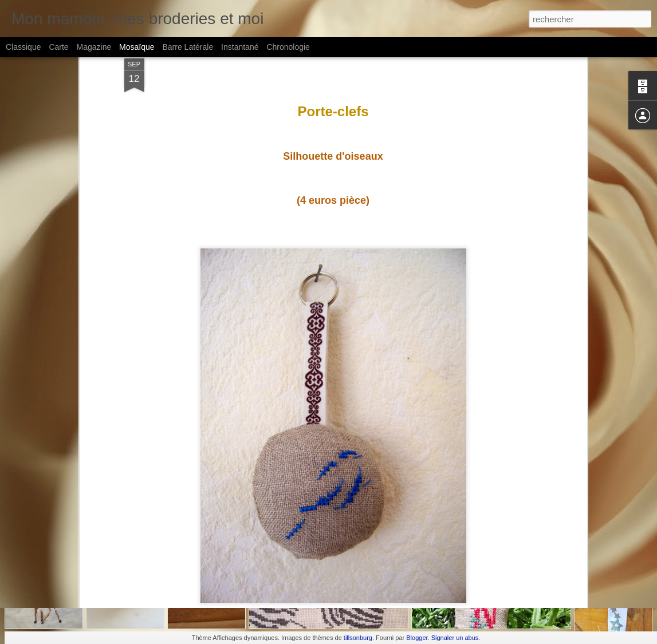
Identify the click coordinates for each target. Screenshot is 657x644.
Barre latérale (188, 47)
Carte (58, 47)
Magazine (94, 47)
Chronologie (288, 47)
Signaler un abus (455, 638)
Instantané (240, 47)
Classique (23, 47)
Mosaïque (137, 47)
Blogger (417, 638)
